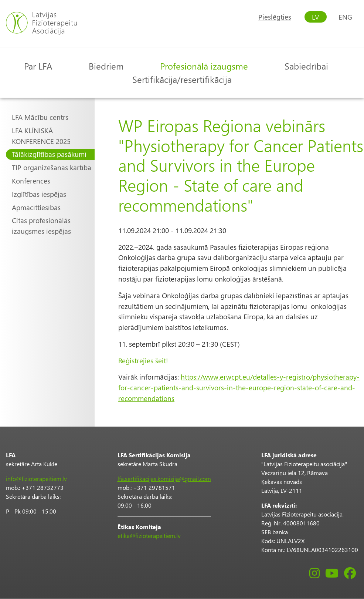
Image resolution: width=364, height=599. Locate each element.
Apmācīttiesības (36, 207)
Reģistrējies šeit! (144, 361)
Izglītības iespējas (39, 194)
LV (316, 17)
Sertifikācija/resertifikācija (182, 79)
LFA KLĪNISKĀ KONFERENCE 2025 (41, 136)
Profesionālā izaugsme (204, 66)
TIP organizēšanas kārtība (52, 167)
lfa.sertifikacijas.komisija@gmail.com (164, 479)
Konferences (31, 181)
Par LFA (38, 66)
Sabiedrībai (306, 66)
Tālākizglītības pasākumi (49, 154)
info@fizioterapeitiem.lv (36, 479)
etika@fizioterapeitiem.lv (149, 536)
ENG (345, 17)
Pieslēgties (275, 17)
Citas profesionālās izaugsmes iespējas (41, 226)
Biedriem (106, 66)
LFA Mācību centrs (40, 117)
